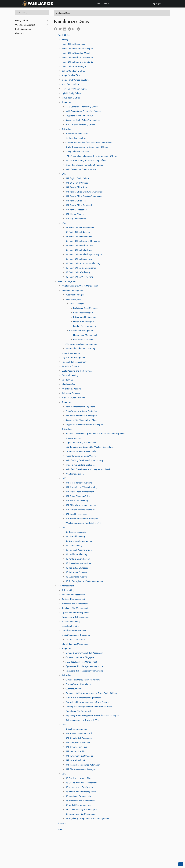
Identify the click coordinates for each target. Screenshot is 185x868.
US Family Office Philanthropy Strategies (84, 254)
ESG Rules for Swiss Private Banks (81, 451)
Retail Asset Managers (83, 313)
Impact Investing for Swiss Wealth (81, 456)
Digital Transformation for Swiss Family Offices (87, 147)
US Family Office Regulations (79, 259)
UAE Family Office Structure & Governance (85, 192)
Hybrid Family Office (71, 93)
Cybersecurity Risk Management (76, 617)
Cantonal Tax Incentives (76, 138)
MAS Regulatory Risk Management (81, 662)
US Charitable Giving (75, 536)
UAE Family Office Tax (76, 201)
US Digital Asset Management (79, 541)
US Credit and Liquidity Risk (78, 778)
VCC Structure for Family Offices (80, 125)
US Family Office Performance (79, 245)
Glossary (19, 33)
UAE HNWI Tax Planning (77, 501)
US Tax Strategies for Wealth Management (84, 581)
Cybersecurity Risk (74, 689)
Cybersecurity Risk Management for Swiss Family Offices (91, 693)
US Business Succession (76, 532)
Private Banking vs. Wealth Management (80, 286)
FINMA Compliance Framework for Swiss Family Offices (91, 156)
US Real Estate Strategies (77, 568)
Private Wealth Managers (85, 317)
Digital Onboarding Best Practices (81, 442)
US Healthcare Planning (76, 554)
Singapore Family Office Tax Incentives (83, 120)
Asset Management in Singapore (80, 407)
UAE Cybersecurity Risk (76, 747)
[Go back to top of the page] (181, 864)
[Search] (32, 13)
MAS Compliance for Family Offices (82, 107)
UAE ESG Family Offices (77, 183)
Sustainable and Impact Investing (80, 348)
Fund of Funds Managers (84, 326)
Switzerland (67, 129)
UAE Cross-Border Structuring (79, 483)
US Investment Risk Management (80, 801)
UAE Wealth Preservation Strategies (82, 519)
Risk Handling (68, 590)
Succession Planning (71, 622)
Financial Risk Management (74, 362)
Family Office (22, 21)
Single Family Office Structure (75, 80)
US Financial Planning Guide (79, 550)
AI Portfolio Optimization (77, 134)
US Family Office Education (78, 232)
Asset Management (74, 299)
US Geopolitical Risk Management (81, 783)
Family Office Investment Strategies (77, 49)
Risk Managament (24, 29)
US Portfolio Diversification (78, 559)
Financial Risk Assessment (73, 595)
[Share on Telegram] (79, 28)
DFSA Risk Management (76, 729)
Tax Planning (67, 380)
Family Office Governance (74, 44)
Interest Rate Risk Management (75, 644)
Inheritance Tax (68, 384)
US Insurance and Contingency (79, 787)
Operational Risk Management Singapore (84, 666)
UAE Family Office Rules (76, 187)
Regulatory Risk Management (75, 608)
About (106, 4)
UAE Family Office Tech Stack (79, 205)
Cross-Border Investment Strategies (81, 411)
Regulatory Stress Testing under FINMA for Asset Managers (92, 716)
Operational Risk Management (75, 613)
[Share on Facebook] (56, 28)
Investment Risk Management (75, 604)
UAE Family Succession (76, 210)
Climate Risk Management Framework (83, 680)
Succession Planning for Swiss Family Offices (86, 160)
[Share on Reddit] (70, 28)
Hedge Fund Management (85, 335)
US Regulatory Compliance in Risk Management (87, 819)
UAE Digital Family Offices (78, 178)
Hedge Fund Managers (84, 322)
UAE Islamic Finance (75, 214)
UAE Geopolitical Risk (76, 751)
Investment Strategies (75, 295)
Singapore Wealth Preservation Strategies (84, 425)
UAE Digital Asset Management (80, 492)
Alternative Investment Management (81, 344)
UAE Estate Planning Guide (78, 496)
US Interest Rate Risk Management (81, 792)
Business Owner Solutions (73, 398)
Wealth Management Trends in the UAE (83, 523)
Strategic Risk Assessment (73, 599)
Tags (60, 829)
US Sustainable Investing (76, 577)
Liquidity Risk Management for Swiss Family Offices (89, 707)
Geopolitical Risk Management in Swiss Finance (87, 702)
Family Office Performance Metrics (77, 57)
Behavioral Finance (70, 366)
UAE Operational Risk (75, 760)
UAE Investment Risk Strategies (79, 756)
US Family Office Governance (79, 237)
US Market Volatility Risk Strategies (81, 810)
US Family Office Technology (78, 272)
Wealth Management (25, 25)
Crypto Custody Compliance (78, 684)
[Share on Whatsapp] (75, 28)
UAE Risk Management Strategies (80, 769)
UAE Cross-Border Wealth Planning (81, 487)
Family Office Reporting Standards (77, 62)
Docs (99, 4)
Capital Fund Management (81, 331)
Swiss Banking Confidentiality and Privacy (84, 460)
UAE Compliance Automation (79, 742)
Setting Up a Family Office (73, 71)
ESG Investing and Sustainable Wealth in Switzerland (89, 447)
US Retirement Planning (76, 572)
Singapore (66, 102)
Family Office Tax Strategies (74, 66)
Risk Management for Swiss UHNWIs (82, 720)
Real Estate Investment (83, 340)
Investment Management (72, 290)
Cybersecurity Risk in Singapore (80, 657)
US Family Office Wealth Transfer (80, 277)
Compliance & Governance (74, 630)
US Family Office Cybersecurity (80, 228)
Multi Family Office (70, 84)
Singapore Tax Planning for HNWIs (81, 420)
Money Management (71, 353)
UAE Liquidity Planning (76, 219)
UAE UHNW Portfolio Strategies (80, 510)
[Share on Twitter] (61, 28)
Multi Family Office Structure (74, 89)
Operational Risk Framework (78, 711)
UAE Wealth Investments (76, 514)
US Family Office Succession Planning (83, 263)
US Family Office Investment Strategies (83, 241)
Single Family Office (71, 75)
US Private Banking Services (78, 563)
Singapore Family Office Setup (79, 116)
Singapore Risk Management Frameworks (84, 671)
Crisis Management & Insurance (76, 635)
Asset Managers (76, 304)
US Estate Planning (74, 545)
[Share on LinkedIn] (65, 28)
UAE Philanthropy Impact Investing (81, 505)
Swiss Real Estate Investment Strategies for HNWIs (88, 469)
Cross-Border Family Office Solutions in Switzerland (89, 143)
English (157, 4)
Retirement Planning (71, 393)
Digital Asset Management (73, 357)
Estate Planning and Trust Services (77, 371)
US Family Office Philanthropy (79, 250)
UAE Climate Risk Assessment (79, 738)
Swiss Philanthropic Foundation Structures (84, 165)
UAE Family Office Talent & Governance (83, 196)
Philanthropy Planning (71, 389)
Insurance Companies (75, 639)
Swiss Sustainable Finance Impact (81, 169)
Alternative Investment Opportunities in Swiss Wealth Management (95, 434)
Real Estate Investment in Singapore (81, 416)
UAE (64, 174)
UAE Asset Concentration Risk (79, 733)
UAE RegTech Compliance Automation (83, 765)
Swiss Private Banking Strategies (80, 465)
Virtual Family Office (71, 98)
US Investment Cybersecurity (78, 796)
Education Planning (70, 626)
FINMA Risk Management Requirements (83, 698)
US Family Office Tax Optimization (81, 268)
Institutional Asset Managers (86, 308)
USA (64, 223)
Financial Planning (70, 375)
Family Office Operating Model (76, 53)
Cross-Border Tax (73, 438)
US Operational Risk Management (81, 814)
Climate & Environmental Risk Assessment (84, 653)
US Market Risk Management (78, 805)
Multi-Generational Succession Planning (83, 111)
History (65, 40)
